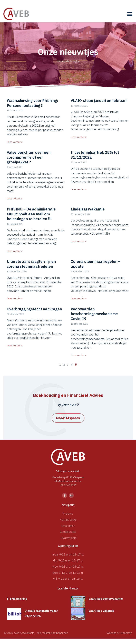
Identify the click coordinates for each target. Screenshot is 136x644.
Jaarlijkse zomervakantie (106, 599)
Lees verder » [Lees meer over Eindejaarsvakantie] (79, 241)
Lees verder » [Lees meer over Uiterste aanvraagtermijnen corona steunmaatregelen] (15, 298)
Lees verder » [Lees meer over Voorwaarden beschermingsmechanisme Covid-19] (79, 355)
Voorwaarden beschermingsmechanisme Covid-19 (94, 314)
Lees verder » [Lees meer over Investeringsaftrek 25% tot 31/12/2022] (79, 189)
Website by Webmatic (119, 633)
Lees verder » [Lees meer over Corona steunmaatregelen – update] (79, 298)
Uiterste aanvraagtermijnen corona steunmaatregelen (31, 264)
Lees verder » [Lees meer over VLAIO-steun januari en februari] (79, 137)
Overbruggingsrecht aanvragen (34, 309)
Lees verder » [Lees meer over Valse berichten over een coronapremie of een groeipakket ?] (15, 199)
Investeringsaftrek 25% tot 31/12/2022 (95, 155)
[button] (130, 14)
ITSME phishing (17, 599)
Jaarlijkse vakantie (101, 611)
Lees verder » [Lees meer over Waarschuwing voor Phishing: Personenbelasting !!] (15, 142)
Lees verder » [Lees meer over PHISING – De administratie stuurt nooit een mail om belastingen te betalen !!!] (15, 251)
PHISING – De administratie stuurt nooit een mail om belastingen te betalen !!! (31, 214)
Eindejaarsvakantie (88, 209)
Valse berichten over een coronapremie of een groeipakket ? (29, 157)
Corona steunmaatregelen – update (96, 264)
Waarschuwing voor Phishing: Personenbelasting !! (32, 103)
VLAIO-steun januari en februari (99, 100)
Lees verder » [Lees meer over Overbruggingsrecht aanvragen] (15, 345)
